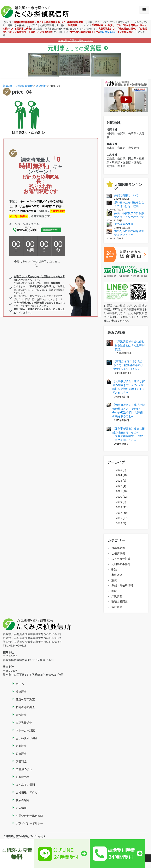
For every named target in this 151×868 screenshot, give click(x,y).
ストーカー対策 (121, 559)
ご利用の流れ (24, 769)
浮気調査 (117, 596)
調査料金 (21, 761)
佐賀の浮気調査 (25, 699)
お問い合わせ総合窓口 (29, 816)
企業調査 (21, 746)
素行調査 (117, 607)
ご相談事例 (118, 553)
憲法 (114, 580)
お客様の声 (118, 548)
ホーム (20, 684)
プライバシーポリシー (29, 823)
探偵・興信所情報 (122, 585)
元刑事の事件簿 (121, 564)
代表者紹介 (23, 800)
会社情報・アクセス (28, 792)
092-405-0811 (108, 32)
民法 (114, 591)
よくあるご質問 (25, 785)
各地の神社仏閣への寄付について (76, 41)
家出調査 (117, 575)
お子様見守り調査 (27, 738)
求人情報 (21, 808)
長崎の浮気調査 (25, 707)
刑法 (114, 570)
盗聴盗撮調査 (119, 602)
